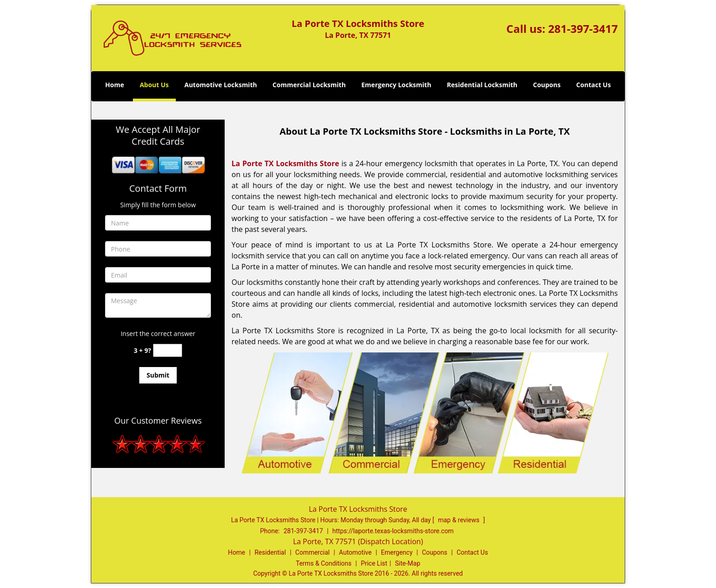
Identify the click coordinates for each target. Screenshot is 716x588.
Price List (374, 563)
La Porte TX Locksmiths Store (285, 163)
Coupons (547, 85)
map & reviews (459, 520)
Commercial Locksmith (309, 85)
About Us (154, 85)
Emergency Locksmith (396, 85)
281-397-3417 (583, 29)
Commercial (313, 552)
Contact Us (594, 85)
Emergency (397, 552)
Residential (270, 552)
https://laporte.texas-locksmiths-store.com (393, 531)
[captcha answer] (168, 350)
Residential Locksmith (482, 85)
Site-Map (408, 563)
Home (114, 85)
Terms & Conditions (324, 563)
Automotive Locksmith (221, 85)
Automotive (355, 552)
